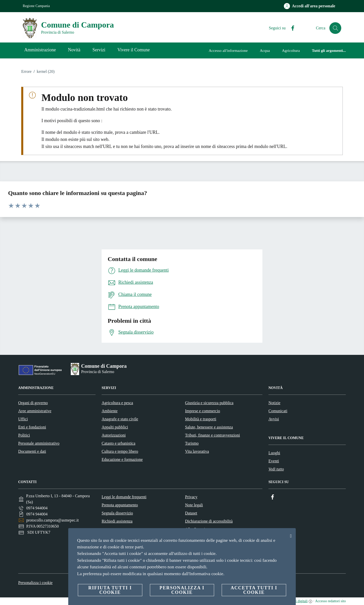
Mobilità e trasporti (201, 419)
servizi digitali (297, 601)
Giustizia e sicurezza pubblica (209, 403)
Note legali (194, 505)
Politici (24, 435)
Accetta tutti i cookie (254, 590)
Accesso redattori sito (331, 601)
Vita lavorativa (197, 451)
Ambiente (110, 411)
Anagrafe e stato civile (120, 419)
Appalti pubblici (115, 427)
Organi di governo (33, 403)
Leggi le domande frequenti (124, 497)
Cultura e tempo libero (120, 451)
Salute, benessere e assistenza (209, 427)
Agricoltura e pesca (117, 403)
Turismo (192, 443)
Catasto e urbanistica (118, 443)
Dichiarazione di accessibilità (209, 521)
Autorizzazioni (114, 435)
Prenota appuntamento (120, 505)
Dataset (191, 513)
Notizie (274, 403)
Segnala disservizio (117, 513)
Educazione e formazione (122, 459)
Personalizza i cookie (35, 583)
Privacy (191, 497)
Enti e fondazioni (32, 427)
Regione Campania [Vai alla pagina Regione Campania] (36, 6)
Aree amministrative (35, 411)
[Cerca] (335, 28)
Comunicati (278, 411)
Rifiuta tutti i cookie (110, 590)
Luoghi (274, 453)
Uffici (23, 419)
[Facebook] (290, 28)
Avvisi (274, 419)
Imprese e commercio (203, 411)
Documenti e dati (32, 451)
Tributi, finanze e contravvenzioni (212, 435)
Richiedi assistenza (117, 521)
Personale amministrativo (39, 443)
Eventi (274, 461)
